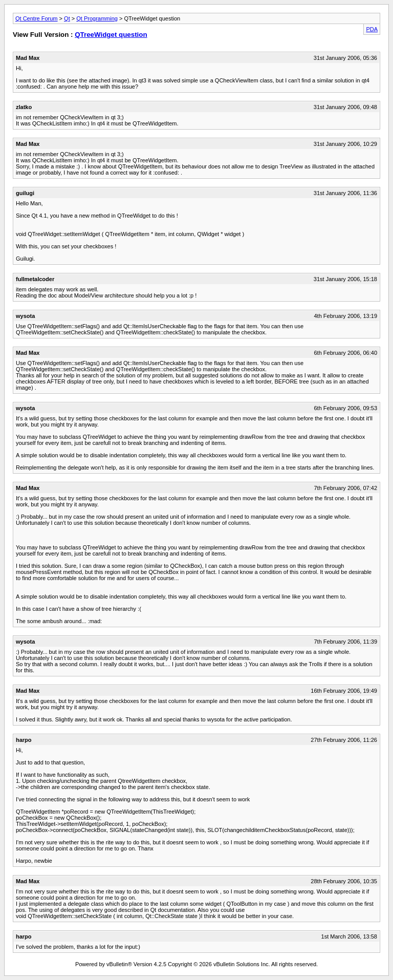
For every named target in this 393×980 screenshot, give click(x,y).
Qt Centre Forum (37, 18)
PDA (372, 29)
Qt (67, 18)
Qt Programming (97, 18)
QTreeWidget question (111, 35)
